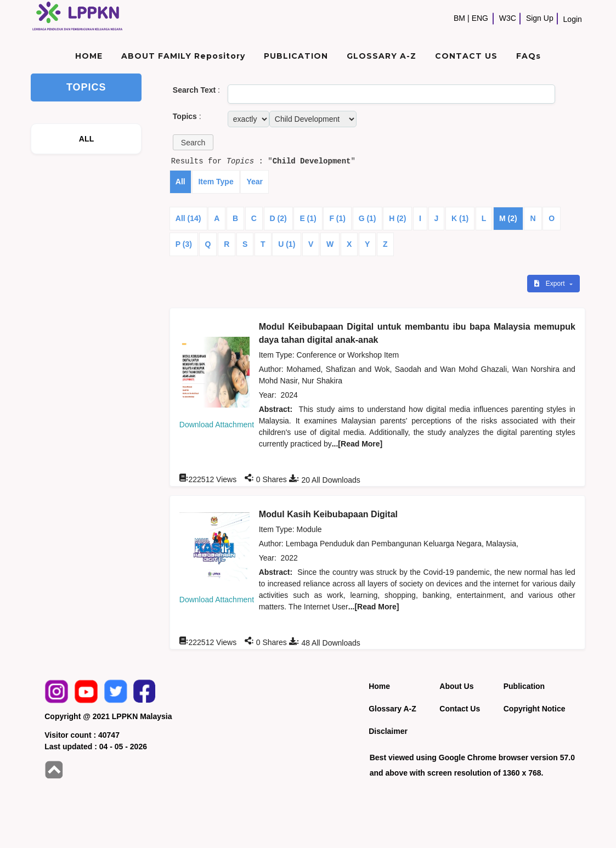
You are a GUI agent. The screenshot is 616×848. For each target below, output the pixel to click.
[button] (193, 142)
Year (255, 182)
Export (550, 284)
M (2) (508, 218)
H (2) (397, 218)
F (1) (337, 218)
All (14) (188, 218)
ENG (480, 18)
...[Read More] (357, 444)
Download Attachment (217, 425)
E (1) (308, 218)
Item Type (216, 182)
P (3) (184, 244)
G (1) (368, 218)
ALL (87, 139)
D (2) (278, 218)
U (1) (287, 244)
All (180, 182)
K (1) (460, 218)
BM (459, 18)
